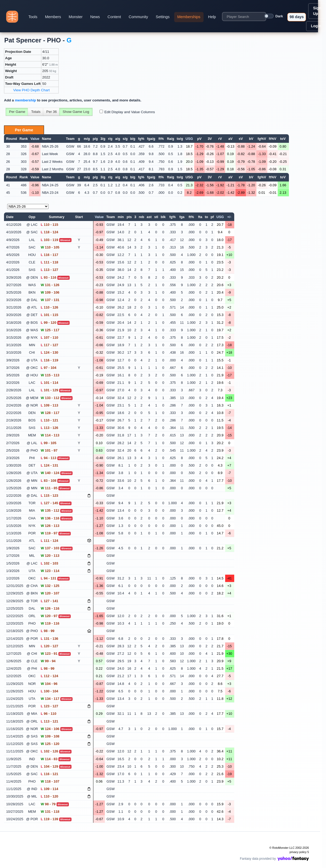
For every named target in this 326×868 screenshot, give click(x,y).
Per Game (17, 112)
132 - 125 (50, 586)
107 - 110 (49, 338)
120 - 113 (50, 556)
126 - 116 (50, 608)
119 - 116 (50, 623)
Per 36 (52, 112)
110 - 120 (49, 796)
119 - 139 (49, 819)
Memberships (189, 17)
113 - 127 (49, 270)
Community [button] (138, 17)
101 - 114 (49, 383)
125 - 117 (50, 330)
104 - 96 (49, 684)
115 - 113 (50, 375)
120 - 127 (49, 646)
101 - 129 (49, 390)
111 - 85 (49, 488)
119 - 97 (49, 533)
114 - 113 (50, 435)
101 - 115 (49, 315)
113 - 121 (49, 721)
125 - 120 (50, 744)
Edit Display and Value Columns (130, 112)
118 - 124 (49, 232)
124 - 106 (50, 729)
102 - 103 (49, 563)
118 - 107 (50, 781)
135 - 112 (50, 510)
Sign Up (317, 11)
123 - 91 (49, 654)
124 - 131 (49, 465)
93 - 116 (49, 277)
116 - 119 (49, 360)
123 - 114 (50, 571)
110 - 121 (49, 420)
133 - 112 (50, 398)
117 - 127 (49, 345)
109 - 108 (50, 736)
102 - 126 (49, 751)
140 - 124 (50, 473)
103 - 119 (49, 240)
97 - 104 (49, 368)
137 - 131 (50, 300)
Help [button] (212, 17)
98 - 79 (48, 804)
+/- (229, 217)
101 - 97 (49, 450)
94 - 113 (49, 458)
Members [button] (53, 17)
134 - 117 (50, 699)
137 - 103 (50, 548)
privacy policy (298, 852)
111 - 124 (49, 541)
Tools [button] (33, 17)
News (95, 17)
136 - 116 (50, 518)
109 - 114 (49, 789)
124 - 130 (49, 352)
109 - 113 (49, 405)
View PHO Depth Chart (31, 90)
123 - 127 (49, 706)
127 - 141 (49, 601)
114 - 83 (49, 759)
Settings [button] (163, 17)
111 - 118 (49, 262)
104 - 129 (49, 766)
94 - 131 (49, 578)
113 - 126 (49, 428)
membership (25, 100)
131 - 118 (50, 812)
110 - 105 (50, 247)
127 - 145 (49, 503)
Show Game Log (76, 112)
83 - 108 (49, 481)
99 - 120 (49, 323)
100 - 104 (49, 691)
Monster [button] (76, 17)
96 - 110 (49, 714)
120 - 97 (49, 616)
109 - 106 (50, 292)
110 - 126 (49, 307)
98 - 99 (48, 631)
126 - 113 (50, 526)
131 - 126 (50, 285)
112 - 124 (49, 676)
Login (316, 26)
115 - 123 (49, 496)
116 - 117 (49, 255)
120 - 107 (50, 593)
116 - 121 (49, 774)
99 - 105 (49, 443)
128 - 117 (50, 413)
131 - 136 (49, 639)
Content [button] (114, 17)
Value (35, 139)
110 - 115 (49, 225)
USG (189, 139)
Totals (36, 112)
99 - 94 (48, 661)
